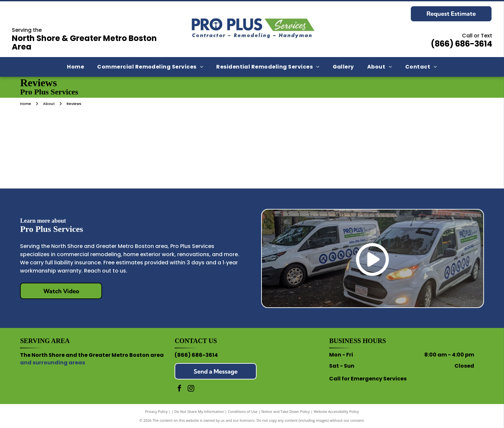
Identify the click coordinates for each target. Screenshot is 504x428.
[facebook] (179, 389)
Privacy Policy (156, 411)
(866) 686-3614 (462, 44)
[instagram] (191, 389)
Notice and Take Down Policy (286, 411)
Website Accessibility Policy (336, 411)
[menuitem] (75, 67)
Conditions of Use (243, 411)
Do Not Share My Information (199, 411)
